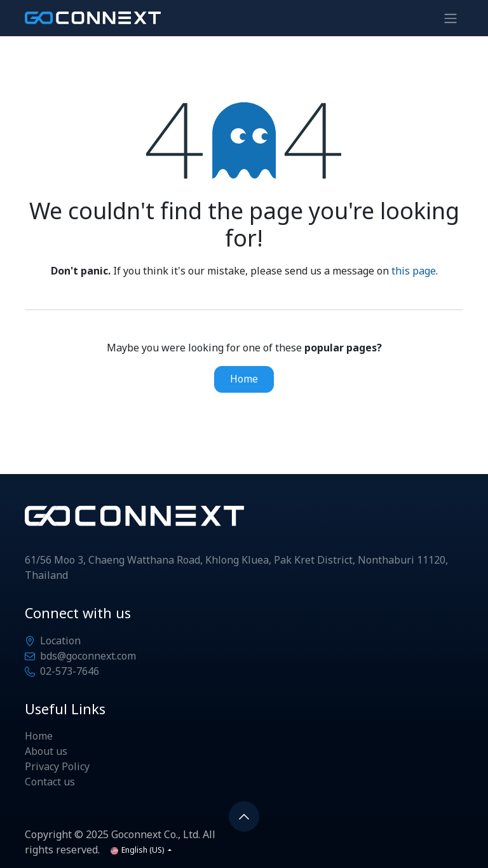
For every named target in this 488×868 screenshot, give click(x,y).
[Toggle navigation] (451, 18)
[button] (244, 817)
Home (244, 379)
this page (414, 271)
